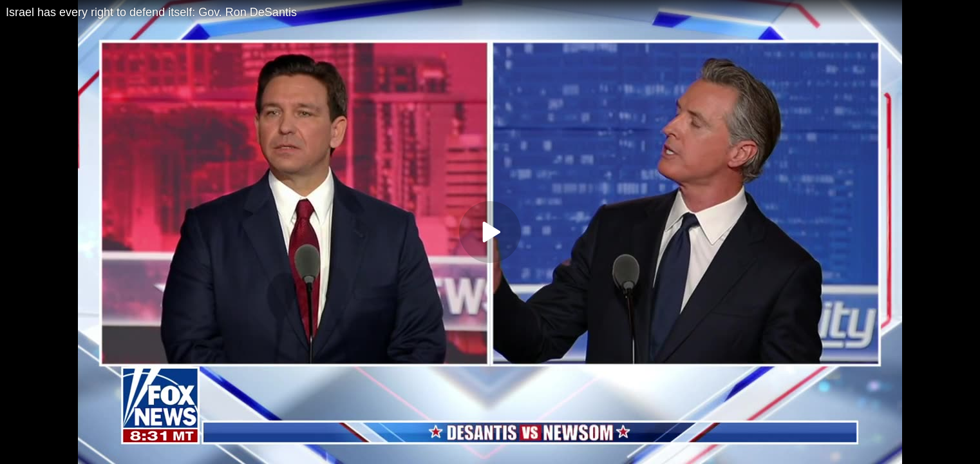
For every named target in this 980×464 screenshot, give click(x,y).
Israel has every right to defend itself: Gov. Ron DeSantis (151, 12)
